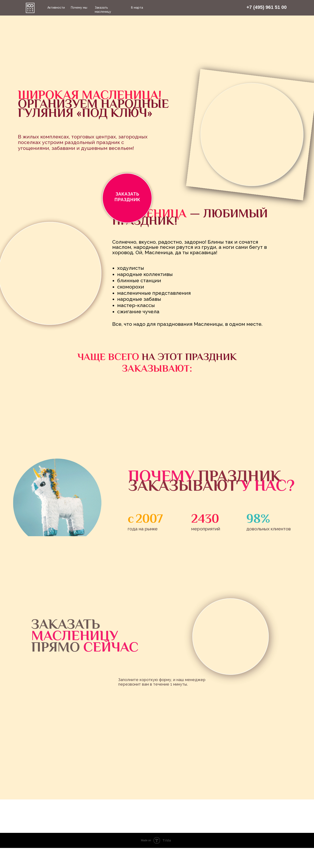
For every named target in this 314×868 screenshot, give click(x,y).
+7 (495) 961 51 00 (267, 7)
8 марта (137, 8)
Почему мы (79, 8)
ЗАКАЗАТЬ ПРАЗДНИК (127, 197)
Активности (56, 8)
